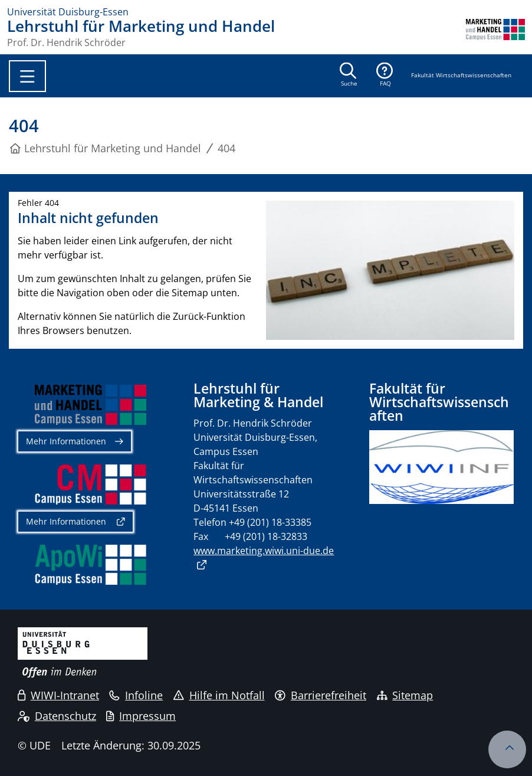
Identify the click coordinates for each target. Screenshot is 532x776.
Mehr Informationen (66, 441)
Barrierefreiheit (321, 695)
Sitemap (405, 695)
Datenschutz (57, 716)
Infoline (136, 695)
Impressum (141, 716)
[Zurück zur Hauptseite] (495, 33)
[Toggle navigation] (27, 76)
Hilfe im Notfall (219, 695)
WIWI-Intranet (58, 695)
